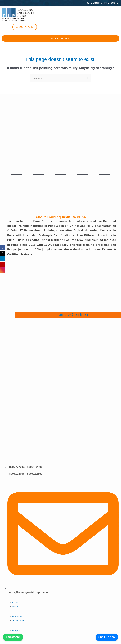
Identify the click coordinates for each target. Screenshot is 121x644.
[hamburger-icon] (116, 26)
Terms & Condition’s (74, 315)
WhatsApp (13, 637)
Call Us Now (107, 637)
